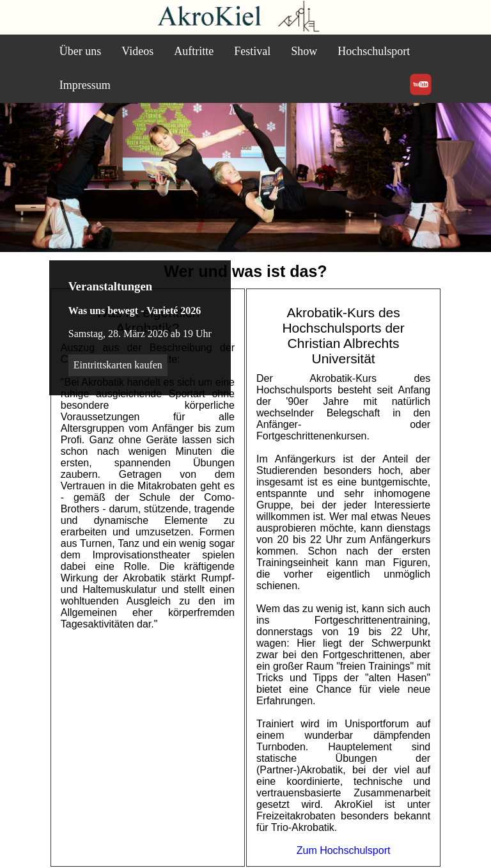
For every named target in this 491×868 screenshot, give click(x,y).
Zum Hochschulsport (344, 850)
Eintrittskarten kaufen (118, 365)
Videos (137, 51)
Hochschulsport (374, 51)
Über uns (81, 51)
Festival (252, 51)
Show (304, 51)
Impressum (85, 85)
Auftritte (194, 51)
